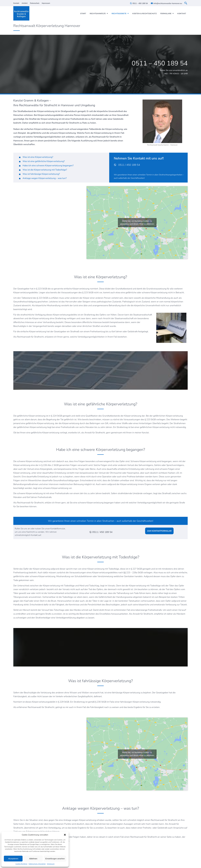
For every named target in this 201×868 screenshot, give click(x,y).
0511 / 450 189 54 (127, 165)
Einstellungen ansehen (55, 859)
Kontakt (16, 3)
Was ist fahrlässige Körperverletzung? (41, 174)
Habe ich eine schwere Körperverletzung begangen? (48, 166)
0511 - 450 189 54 (139, 3)
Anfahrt (25, 3)
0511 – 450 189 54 (160, 63)
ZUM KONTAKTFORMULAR (159, 531)
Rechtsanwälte (98, 14)
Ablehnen (33, 859)
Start (83, 14)
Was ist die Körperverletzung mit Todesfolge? (45, 170)
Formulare (166, 14)
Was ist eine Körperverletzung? (38, 157)
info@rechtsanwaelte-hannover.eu (166, 3)
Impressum (51, 864)
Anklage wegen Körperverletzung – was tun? (45, 178)
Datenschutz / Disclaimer (37, 864)
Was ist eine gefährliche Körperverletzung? (44, 161)
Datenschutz (35, 3)
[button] (65, 835)
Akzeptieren (13, 859)
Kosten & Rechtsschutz (145, 14)
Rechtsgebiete (119, 14)
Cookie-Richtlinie (21, 864)
